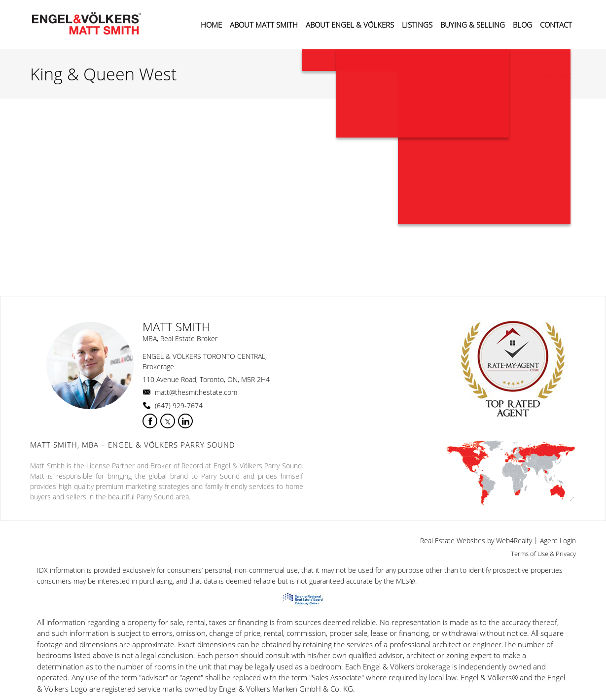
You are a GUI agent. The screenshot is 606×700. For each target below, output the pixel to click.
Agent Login (558, 541)
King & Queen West (543, 75)
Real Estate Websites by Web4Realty (476, 541)
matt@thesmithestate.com (196, 392)
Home (497, 75)
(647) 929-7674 (179, 405)
